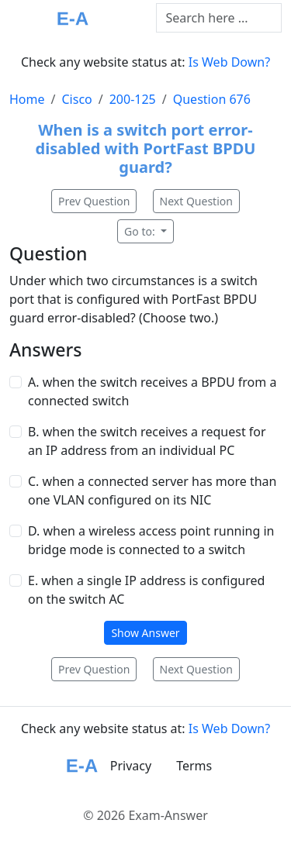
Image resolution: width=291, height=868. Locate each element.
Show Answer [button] (145, 633)
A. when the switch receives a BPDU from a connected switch (152, 391)
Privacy (131, 766)
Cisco (76, 99)
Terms (194, 766)
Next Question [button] (196, 201)
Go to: (141, 231)
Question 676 (212, 99)
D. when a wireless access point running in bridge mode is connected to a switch (151, 540)
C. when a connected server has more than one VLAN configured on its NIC (152, 491)
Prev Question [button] (94, 201)
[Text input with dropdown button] (219, 18)
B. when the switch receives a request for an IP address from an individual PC (147, 441)
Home (27, 99)
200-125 (133, 99)
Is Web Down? (229, 62)
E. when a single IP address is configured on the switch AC (146, 590)
